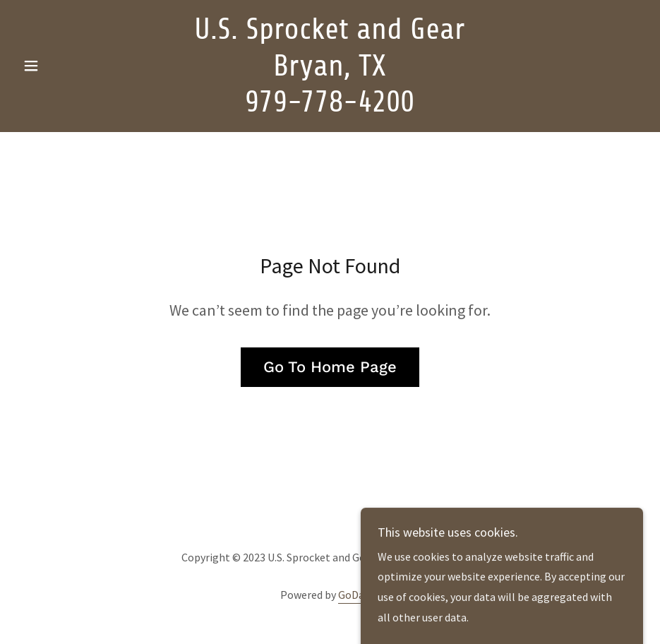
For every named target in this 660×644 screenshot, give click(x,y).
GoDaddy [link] (359, 595)
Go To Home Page (330, 367)
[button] (64, 66)
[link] (330, 107)
